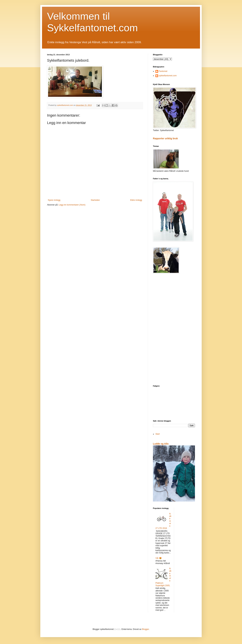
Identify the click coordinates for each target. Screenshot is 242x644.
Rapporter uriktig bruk (165, 138)
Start (158, 434)
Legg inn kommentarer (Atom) (72, 205)
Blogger (145, 629)
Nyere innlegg (54, 200)
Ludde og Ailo (161, 444)
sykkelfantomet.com (168, 76)
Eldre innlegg (136, 200)
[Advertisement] (174, 329)
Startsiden (95, 200)
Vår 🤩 (159, 558)
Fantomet (163, 71)
